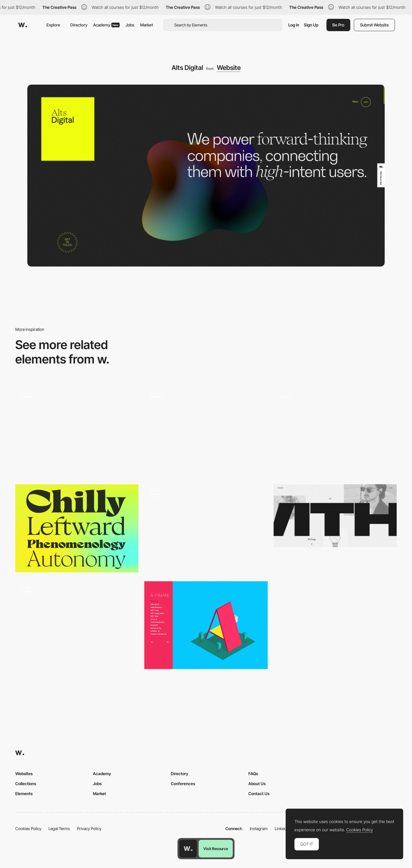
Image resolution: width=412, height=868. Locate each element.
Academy (106, 25)
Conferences (183, 784)
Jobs (130, 25)
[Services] (77, 627)
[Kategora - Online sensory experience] (206, 528)
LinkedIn (282, 828)
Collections (26, 784)
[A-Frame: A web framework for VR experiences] (206, 625)
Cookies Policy (28, 828)
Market (147, 25)
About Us (257, 784)
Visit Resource (216, 849)
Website (229, 68)
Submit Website (374, 25)
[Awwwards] (23, 25)
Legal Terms (59, 828)
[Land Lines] (77, 431)
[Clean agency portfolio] (335, 431)
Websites (24, 774)
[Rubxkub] (335, 516)
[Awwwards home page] (188, 849)
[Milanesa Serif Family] (77, 528)
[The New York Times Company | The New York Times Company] (206, 423)
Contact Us (259, 794)
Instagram (259, 828)
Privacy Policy (89, 828)
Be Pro (338, 25)
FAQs (253, 774)
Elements (24, 794)
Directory (79, 25)
